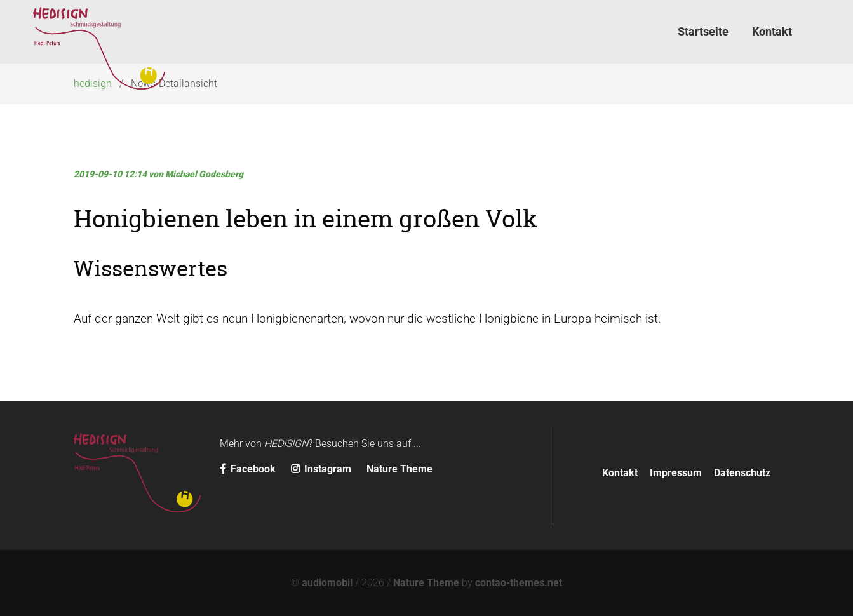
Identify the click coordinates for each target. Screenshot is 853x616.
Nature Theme (400, 469)
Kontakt (620, 473)
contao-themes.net (519, 583)
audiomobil (327, 583)
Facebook (249, 469)
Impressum (676, 473)
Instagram (322, 469)
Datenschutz (742, 473)
